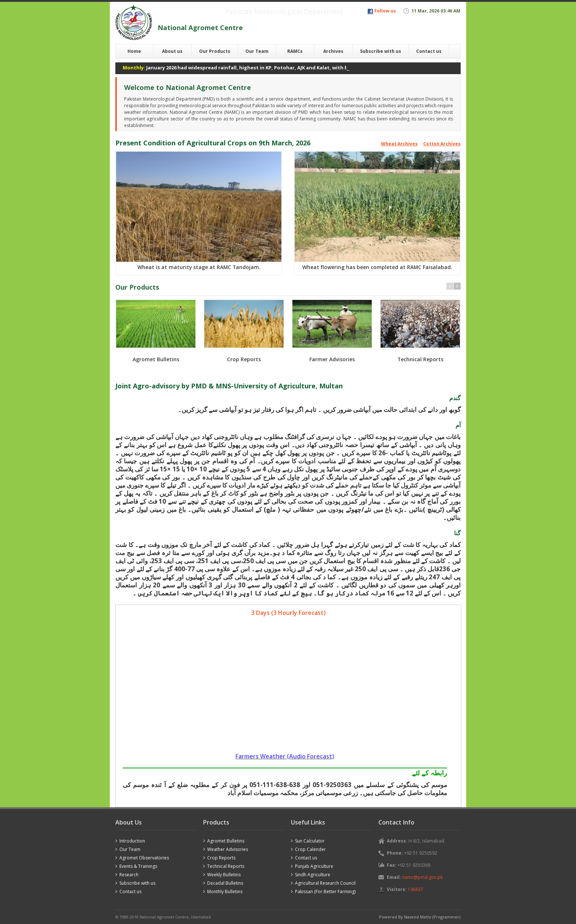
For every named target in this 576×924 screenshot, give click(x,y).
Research (129, 875)
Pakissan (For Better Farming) (325, 892)
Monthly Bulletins (225, 892)
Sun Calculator (310, 841)
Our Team (257, 51)
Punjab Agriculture (314, 866)
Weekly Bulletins (224, 875)
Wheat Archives (399, 144)
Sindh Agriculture (313, 875)
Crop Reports (244, 359)
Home (134, 51)
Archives (333, 51)
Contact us (429, 51)
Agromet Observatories (144, 858)
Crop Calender (310, 849)
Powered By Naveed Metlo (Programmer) (420, 917)
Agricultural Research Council (325, 883)
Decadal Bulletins (225, 883)
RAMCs (295, 51)
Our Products (215, 51)
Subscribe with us (381, 51)
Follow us (385, 11)
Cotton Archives (442, 144)
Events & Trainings (138, 866)
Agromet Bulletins (156, 359)
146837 (415, 889)
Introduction (132, 841)
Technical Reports (420, 359)
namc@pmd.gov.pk (422, 877)
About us (172, 51)
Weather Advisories (228, 849)
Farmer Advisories (332, 359)
